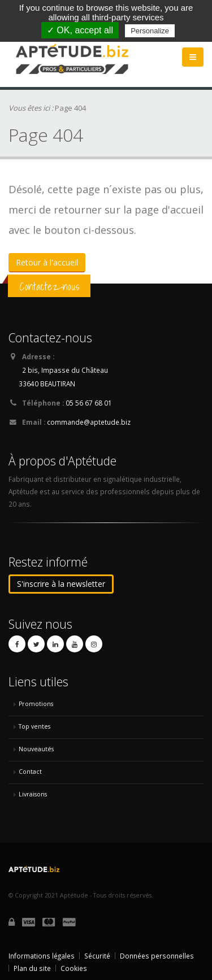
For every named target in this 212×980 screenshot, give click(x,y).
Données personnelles (157, 956)
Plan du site (32, 968)
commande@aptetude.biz (89, 422)
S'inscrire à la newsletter (61, 584)
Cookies (74, 968)
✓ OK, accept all (80, 30)
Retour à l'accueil (47, 262)
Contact (30, 772)
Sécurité (97, 956)
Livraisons (33, 794)
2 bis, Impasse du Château (65, 370)
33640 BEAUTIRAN (47, 384)
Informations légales (42, 956)
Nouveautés (36, 749)
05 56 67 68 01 (89, 403)
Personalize (150, 31)
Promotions (36, 704)
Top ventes (34, 726)
